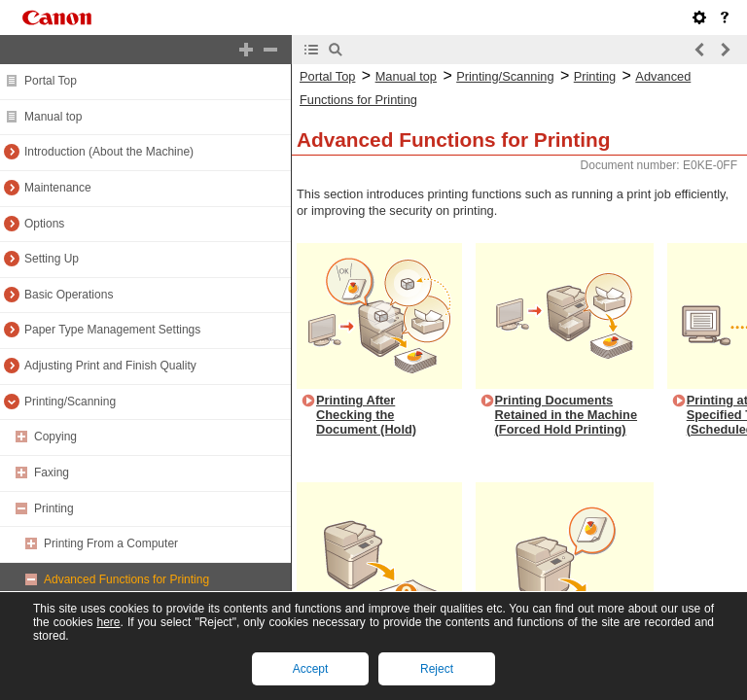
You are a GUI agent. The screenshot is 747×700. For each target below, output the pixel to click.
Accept (311, 669)
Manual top (53, 117)
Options (44, 224)
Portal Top (51, 81)
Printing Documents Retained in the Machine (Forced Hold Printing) (566, 414)
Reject (437, 669)
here (108, 622)
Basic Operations (69, 295)
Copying (55, 437)
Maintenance (58, 188)
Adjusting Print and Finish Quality (110, 366)
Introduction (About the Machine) (109, 152)
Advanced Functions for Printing (126, 579)
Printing (54, 508)
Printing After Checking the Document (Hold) (366, 414)
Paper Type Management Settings (112, 330)
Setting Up (52, 259)
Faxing (52, 472)
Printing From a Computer (111, 543)
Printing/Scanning (70, 402)
